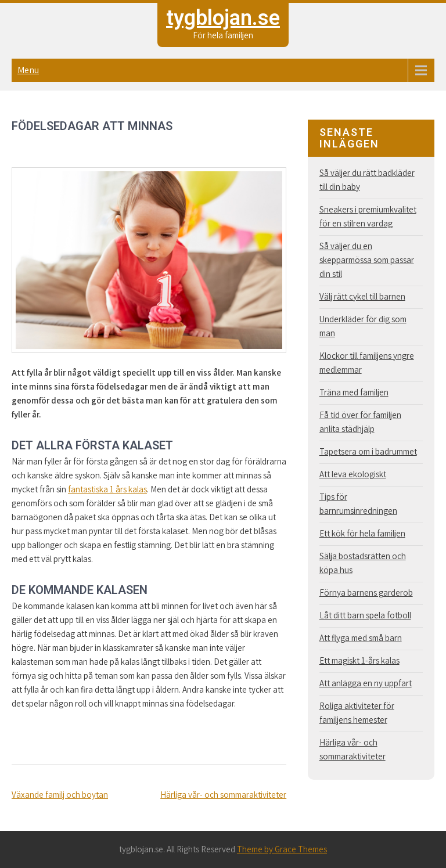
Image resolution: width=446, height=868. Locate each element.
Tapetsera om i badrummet (368, 451)
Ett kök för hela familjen (362, 533)
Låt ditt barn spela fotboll (365, 615)
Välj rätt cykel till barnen (362, 296)
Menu (28, 70)
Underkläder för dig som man (363, 326)
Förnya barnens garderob (366, 593)
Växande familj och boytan (60, 795)
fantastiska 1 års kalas (107, 489)
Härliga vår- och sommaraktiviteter (223, 795)
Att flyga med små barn (361, 638)
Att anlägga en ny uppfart (366, 683)
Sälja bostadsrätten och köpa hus (363, 563)
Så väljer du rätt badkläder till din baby (367, 180)
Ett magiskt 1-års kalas (359, 660)
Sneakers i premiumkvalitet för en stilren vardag (368, 216)
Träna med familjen (354, 392)
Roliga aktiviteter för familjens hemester (357, 713)
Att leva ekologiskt (353, 474)
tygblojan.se (223, 18)
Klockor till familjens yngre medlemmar (367, 363)
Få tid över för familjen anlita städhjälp (360, 422)
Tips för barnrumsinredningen (358, 504)
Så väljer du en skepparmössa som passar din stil (367, 260)
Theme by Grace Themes (282, 849)
